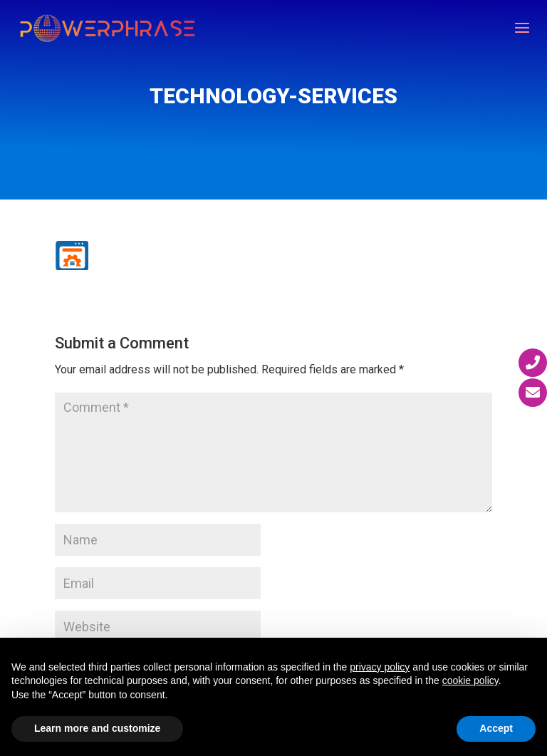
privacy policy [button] (380, 667)
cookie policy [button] (470, 680)
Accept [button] (496, 728)
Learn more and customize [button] (97, 728)
